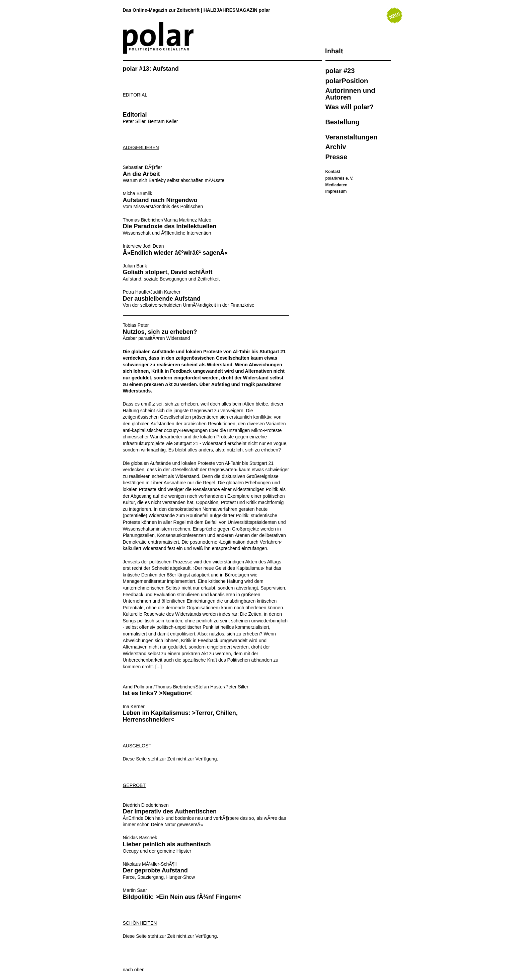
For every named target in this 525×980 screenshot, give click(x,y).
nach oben (134, 970)
